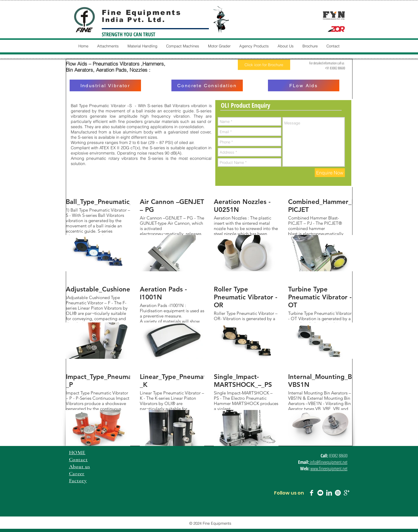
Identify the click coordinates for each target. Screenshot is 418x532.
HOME (77, 452)
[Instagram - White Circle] (338, 493)
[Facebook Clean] (312, 493)
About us (80, 466)
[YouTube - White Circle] (320, 493)
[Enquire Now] (330, 173)
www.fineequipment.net (329, 468)
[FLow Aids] (304, 85)
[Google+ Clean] (347, 493)
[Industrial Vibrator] (105, 85)
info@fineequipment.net (328, 462)
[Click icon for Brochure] (264, 65)
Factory (78, 480)
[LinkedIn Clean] (329, 493)
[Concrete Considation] (207, 85)
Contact (78, 459)
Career (77, 473)
